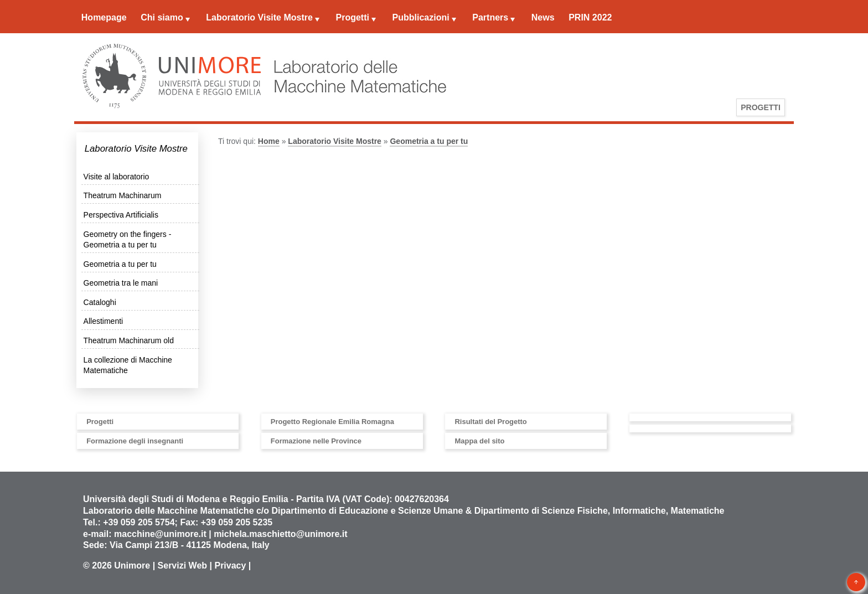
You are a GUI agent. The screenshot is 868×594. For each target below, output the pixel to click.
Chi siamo (162, 17)
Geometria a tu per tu (120, 264)
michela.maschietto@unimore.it (280, 534)
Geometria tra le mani (121, 283)
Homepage (104, 17)
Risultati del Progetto (490, 422)
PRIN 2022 (590, 17)
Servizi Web (183, 565)
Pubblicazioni (421, 17)
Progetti (352, 17)
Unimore (132, 565)
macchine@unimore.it (160, 534)
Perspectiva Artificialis (121, 215)
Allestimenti (104, 321)
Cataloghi (100, 302)
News (543, 17)
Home (269, 141)
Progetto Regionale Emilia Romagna (332, 422)
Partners (490, 17)
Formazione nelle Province (316, 441)
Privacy (230, 565)
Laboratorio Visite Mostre (259, 17)
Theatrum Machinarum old (129, 340)
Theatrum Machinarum (123, 195)
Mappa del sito (479, 441)
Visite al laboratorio (117, 177)
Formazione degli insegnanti (135, 441)
